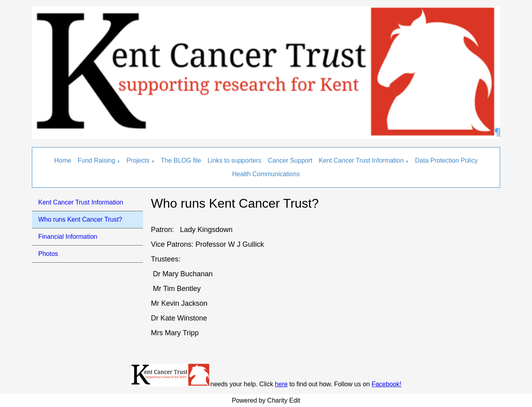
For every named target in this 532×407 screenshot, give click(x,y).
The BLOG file (181, 160)
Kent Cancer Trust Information (361, 160)
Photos (48, 254)
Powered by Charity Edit (266, 400)
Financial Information (68, 237)
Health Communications (266, 174)
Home (63, 160)
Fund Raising (96, 160)
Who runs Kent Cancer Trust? (80, 219)
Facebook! (386, 384)
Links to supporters (234, 160)
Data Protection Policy (446, 160)
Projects (138, 160)
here (281, 384)
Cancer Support (290, 160)
